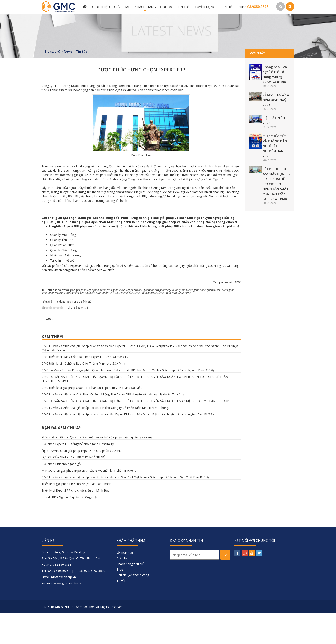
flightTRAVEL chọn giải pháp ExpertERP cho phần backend (82, 481)
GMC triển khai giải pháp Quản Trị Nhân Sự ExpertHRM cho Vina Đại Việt (92, 419)
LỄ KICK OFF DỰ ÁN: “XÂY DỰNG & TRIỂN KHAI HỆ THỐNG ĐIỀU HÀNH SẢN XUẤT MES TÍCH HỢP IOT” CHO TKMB (276, 184)
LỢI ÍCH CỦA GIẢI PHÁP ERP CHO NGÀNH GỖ (73, 488)
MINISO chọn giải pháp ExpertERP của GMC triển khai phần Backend (89, 501)
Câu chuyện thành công (133, 606)
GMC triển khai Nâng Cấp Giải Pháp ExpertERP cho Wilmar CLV (85, 388)
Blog (120, 600)
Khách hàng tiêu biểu (131, 595)
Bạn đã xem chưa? (61, 459)
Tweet (48, 349)
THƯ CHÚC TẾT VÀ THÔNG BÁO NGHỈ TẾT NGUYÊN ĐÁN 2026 (275, 146)
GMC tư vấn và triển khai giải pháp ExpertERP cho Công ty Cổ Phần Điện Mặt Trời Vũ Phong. (105, 439)
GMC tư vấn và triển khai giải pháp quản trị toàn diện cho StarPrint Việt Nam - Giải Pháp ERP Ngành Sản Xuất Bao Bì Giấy (126, 508)
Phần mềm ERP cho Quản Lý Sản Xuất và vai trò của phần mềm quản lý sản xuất (98, 468)
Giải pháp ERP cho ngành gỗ (61, 495)
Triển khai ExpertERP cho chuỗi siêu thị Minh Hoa (76, 521)
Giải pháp (122, 7)
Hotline (252, 7)
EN (290, 6)
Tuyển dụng (205, 7)
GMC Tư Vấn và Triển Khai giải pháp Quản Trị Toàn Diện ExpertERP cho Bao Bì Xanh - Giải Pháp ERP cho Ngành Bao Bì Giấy (128, 401)
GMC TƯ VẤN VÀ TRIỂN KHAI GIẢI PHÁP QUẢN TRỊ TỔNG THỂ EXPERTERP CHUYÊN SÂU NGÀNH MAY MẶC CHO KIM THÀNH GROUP (135, 432)
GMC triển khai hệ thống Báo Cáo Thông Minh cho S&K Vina (83, 394)
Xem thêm (52, 367)
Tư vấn (121, 611)
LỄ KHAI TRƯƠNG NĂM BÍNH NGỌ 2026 (276, 100)
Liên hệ (226, 7)
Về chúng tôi (125, 583)
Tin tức (184, 7)
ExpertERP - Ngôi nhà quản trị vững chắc (70, 528)
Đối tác (166, 7)
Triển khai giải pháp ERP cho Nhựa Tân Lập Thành (76, 514)
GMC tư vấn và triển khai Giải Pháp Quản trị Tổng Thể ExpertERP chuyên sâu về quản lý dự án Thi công (113, 425)
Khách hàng (145, 9)
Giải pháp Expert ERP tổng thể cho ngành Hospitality (78, 475)
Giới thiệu (101, 7)
